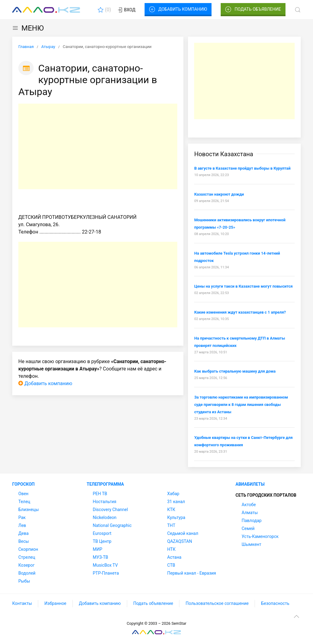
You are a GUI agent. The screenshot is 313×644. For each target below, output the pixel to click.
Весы (24, 541)
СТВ (171, 565)
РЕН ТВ (100, 494)
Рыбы (24, 581)
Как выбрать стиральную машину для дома (235, 371)
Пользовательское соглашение (217, 603)
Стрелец (27, 557)
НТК (171, 549)
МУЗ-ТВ (101, 557)
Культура (176, 517)
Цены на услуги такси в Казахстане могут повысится (243, 286)
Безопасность (275, 603)
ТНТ (171, 525)
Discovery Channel (110, 510)
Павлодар (252, 521)
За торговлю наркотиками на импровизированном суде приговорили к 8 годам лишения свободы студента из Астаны (241, 405)
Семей (248, 528)
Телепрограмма (105, 484)
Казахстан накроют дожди (219, 194)
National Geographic (112, 525)
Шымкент (252, 544)
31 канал (176, 502)
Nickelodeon (105, 517)
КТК (171, 510)
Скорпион (28, 549)
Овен (23, 494)
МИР (98, 549)
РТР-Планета (106, 573)
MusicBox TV (105, 565)
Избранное (55, 603)
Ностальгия (105, 502)
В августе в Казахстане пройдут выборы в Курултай (242, 168)
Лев (22, 525)
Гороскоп (23, 484)
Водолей (27, 573)
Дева (24, 533)
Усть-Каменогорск (260, 536)
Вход (126, 10)
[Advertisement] (98, 146)
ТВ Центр (102, 541)
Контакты (22, 603)
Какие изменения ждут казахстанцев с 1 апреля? (240, 312)
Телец (24, 502)
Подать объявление (253, 9)
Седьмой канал (183, 533)
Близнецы (29, 510)
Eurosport (102, 533)
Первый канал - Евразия (192, 573)
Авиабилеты (250, 484)
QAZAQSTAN (180, 541)
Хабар (173, 494)
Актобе (249, 505)
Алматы (250, 513)
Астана (174, 557)
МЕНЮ (28, 28)
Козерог (26, 565)
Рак (22, 517)
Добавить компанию (178, 9)
